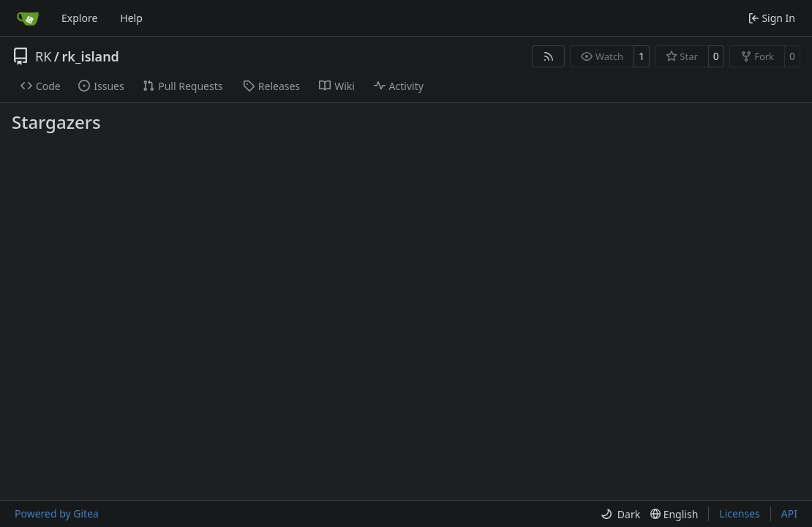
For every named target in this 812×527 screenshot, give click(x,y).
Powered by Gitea (57, 513)
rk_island (91, 56)
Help (131, 18)
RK (43, 56)
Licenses (740, 513)
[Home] (28, 18)
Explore (79, 18)
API (789, 513)
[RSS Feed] (549, 56)
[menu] (620, 514)
